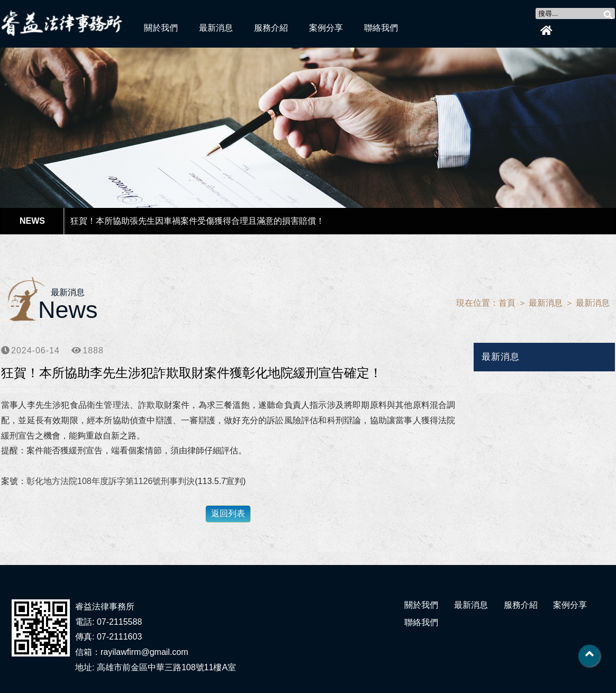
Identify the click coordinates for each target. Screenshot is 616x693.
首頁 (507, 303)
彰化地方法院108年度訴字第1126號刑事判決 (111, 481)
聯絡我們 (381, 28)
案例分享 (326, 28)
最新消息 (216, 28)
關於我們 (161, 28)
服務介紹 (271, 28)
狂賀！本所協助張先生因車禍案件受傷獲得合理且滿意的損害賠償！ (197, 221)
